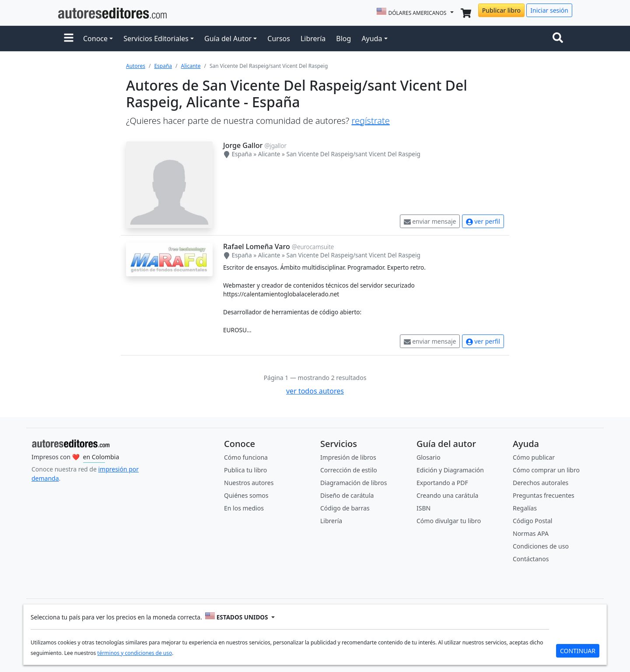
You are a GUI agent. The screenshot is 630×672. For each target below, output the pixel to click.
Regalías (525, 508)
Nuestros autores (249, 483)
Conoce (95, 39)
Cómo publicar (534, 457)
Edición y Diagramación (450, 470)
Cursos (279, 39)
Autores (136, 66)
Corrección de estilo (349, 470)
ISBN (423, 508)
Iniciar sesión (549, 10)
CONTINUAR (578, 651)
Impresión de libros (348, 457)
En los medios (244, 508)
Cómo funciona (246, 457)
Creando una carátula (447, 495)
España (163, 66)
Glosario (429, 457)
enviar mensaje (430, 221)
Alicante (191, 66)
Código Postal (532, 521)
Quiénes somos (246, 495)
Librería (313, 39)
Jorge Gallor (243, 145)
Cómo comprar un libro (546, 470)
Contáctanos (531, 559)
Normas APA (531, 533)
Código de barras (345, 508)
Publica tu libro (245, 470)
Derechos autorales (541, 483)
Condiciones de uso (541, 546)
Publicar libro (501, 10)
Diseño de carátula (347, 495)
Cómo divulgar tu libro (449, 521)
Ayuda (372, 39)
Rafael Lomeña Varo (257, 246)
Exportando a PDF (442, 483)
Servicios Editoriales (156, 39)
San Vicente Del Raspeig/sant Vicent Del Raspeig (353, 154)
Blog (343, 39)
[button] (69, 39)
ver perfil (483, 221)
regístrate (370, 121)
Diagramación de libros (353, 483)
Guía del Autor (228, 39)
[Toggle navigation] (560, 39)
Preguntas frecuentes (544, 495)
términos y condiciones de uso (135, 653)
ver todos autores (315, 391)
